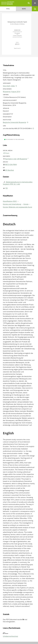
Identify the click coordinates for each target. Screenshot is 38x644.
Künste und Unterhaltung (12, 204)
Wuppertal (7, 92)
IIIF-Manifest (9, 170)
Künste (26, 204)
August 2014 (16, 92)
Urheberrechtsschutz (10, 636)
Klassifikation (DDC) (10, 201)
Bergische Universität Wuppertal (14, 122)
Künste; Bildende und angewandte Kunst (17, 207)
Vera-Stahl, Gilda (9, 86)
